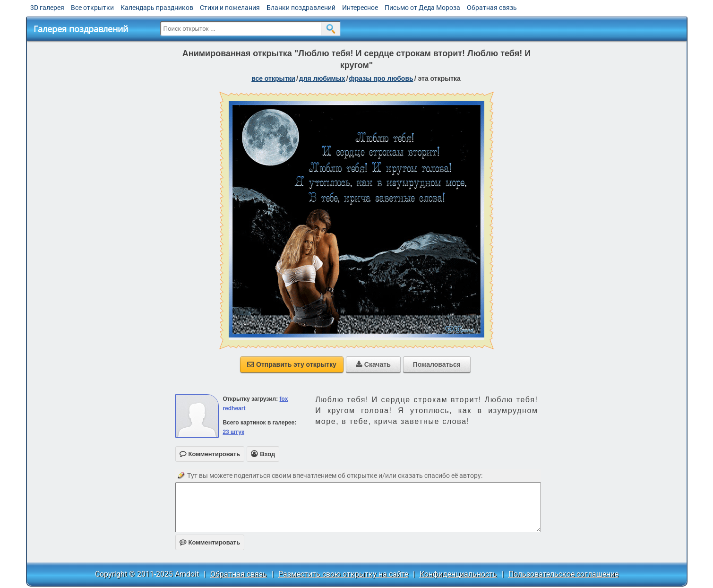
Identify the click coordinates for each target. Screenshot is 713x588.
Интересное (360, 8)
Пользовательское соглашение (563, 574)
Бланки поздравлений (301, 8)
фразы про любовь (381, 78)
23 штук (233, 432)
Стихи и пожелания (230, 8)
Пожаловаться (437, 364)
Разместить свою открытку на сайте (343, 574)
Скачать (373, 364)
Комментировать (210, 542)
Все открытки (92, 8)
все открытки (273, 78)
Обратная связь (492, 8)
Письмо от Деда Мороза (422, 8)
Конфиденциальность (458, 574)
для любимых (322, 78)
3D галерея (47, 8)
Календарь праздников (157, 8)
